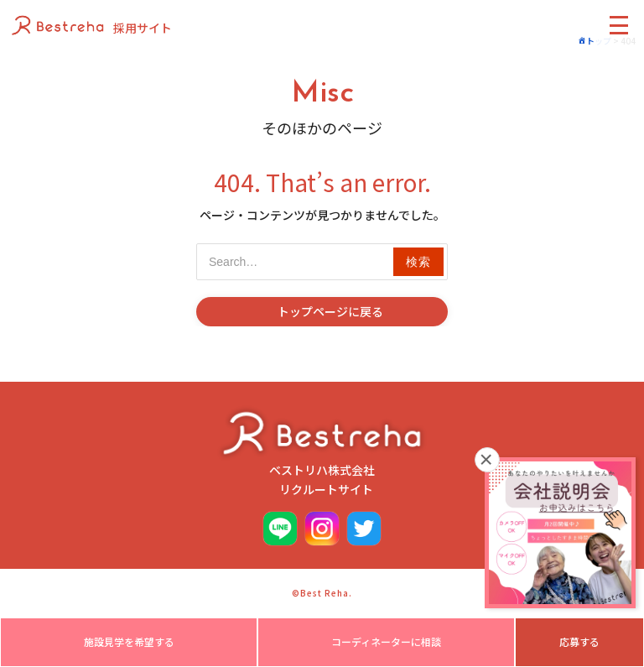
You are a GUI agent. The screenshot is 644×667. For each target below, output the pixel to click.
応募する (579, 641)
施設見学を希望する (129, 641)
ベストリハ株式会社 (322, 452)
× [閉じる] (487, 460)
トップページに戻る (330, 311)
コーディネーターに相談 (386, 641)
